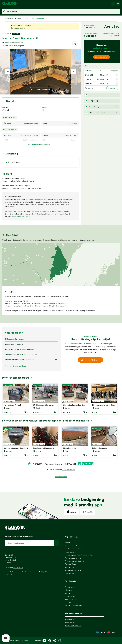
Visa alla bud (112, 88)
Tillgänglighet (70, 596)
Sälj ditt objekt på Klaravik (74, 549)
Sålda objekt (9, 18)
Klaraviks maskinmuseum (74, 605)
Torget (19, 18)
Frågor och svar (70, 552)
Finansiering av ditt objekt (74, 561)
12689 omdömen (69, 470)
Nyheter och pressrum (73, 625)
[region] (61, 264)
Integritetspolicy (71, 599)
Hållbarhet (69, 590)
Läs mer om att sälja (91, 360)
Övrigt (26, 18)
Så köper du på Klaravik (73, 546)
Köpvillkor (68, 543)
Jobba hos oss (70, 622)
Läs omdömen (61, 477)
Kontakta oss (70, 619)
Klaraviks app (70, 567)
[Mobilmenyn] (118, 4)
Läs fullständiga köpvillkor (21, 216)
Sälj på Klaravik (101, 57)
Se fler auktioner (18, 28)
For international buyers (74, 558)
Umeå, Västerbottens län (14, 43)
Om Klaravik (69, 587)
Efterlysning (69, 573)
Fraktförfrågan (70, 564)
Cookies (68, 602)
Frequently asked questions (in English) (79, 555)
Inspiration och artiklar (73, 570)
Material (27, 641)
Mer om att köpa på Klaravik (16, 366)
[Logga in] (113, 4)
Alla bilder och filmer (42, 90)
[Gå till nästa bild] (117, 434)
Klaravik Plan (69, 593)
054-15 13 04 (18, 568)
